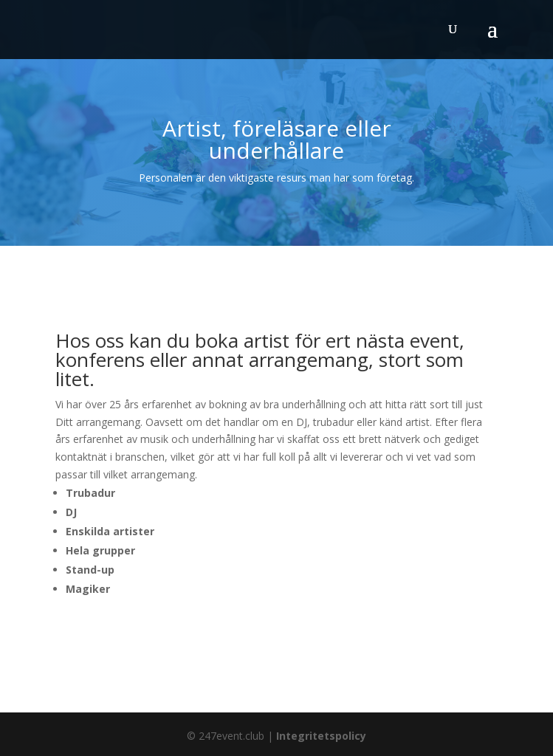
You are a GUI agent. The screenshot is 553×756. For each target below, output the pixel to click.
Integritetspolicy (321, 736)
